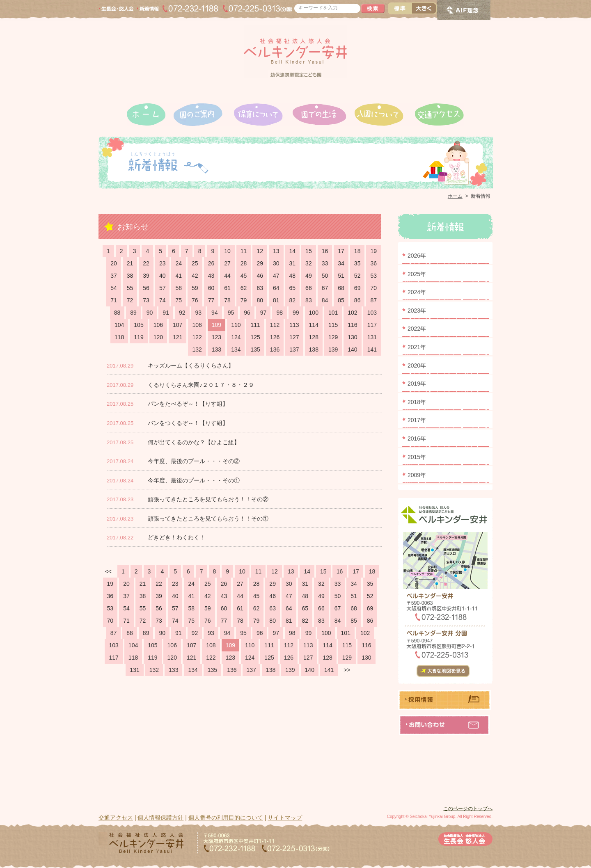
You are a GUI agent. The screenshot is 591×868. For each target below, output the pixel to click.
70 (373, 288)
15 (309, 251)
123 (216, 337)
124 (236, 337)
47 (276, 276)
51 (341, 276)
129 (333, 337)
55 (130, 288)
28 (244, 263)
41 (179, 276)
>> (347, 670)
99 (296, 313)
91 (166, 313)
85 (341, 300)
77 (211, 300)
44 (227, 276)
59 (195, 288)
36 (373, 263)
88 (117, 313)
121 (178, 337)
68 (341, 288)
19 (373, 251)
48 (293, 276)
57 (163, 288)
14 (293, 251)
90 (150, 313)
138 (314, 349)
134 (236, 349)
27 (227, 263)
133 (216, 349)
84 (325, 300)
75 (179, 300)
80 (260, 300)
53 (373, 276)
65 (293, 288)
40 (163, 276)
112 (275, 325)
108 (197, 325)
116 (352, 325)
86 (357, 300)
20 (114, 263)
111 (255, 325)
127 (294, 337)
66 (309, 288)
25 (195, 263)
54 (114, 288)
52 (357, 276)
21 (130, 263)
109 (216, 325)
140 (352, 349)
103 (372, 313)
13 (276, 251)
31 (293, 263)
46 (260, 276)
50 (325, 276)
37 (114, 276)
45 (244, 276)
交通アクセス (116, 818)
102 (352, 313)
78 (227, 300)
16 (325, 251)
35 (357, 263)
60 (211, 288)
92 (182, 313)
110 (236, 325)
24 (179, 263)
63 (260, 288)
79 (244, 300)
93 (199, 313)
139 (333, 349)
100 (314, 313)
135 (255, 349)
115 (333, 325)
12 (260, 251)
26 (211, 263)
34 (341, 263)
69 (357, 288)
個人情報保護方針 (160, 818)
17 (341, 251)
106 (158, 325)
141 (372, 349)
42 (195, 276)
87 (373, 300)
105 (139, 325)
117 (372, 325)
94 (215, 313)
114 (314, 325)
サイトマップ (285, 818)
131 (372, 337)
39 (146, 276)
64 (276, 288)
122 (197, 337)
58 (179, 288)
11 (244, 251)
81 (276, 300)
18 (357, 251)
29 (260, 263)
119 (139, 337)
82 (293, 300)
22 (146, 263)
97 (263, 313)
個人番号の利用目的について (226, 818)
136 (275, 349)
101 (333, 313)
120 (158, 337)
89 (133, 313)
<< (108, 571)
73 (146, 300)
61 (227, 288)
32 (309, 263)
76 (195, 300)
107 (178, 325)
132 (197, 349)
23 (163, 263)
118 (119, 337)
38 (130, 276)
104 (119, 325)
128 (314, 337)
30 (276, 263)
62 (244, 288)
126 (275, 337)
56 (146, 288)
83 (309, 300)
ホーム (455, 196)
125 (255, 337)
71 (114, 300)
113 (294, 325)
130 (352, 337)
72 (130, 300)
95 (231, 313)
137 (294, 349)
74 (163, 300)
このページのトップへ (468, 809)
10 (227, 251)
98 (279, 313)
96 (247, 313)
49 (309, 276)
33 (325, 263)
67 (325, 288)
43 (211, 276)
